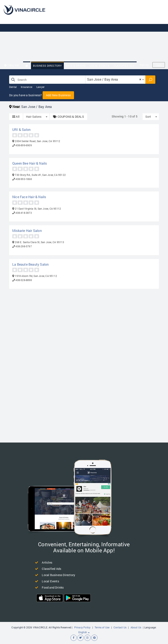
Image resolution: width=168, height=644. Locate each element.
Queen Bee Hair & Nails (30, 163)
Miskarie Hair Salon (27, 231)
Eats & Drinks (76, 66)
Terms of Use (102, 627)
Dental (13, 87)
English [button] (84, 632)
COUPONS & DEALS (68, 117)
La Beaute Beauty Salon (30, 264)
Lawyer (40, 87)
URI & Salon (21, 129)
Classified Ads (124, 66)
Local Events (100, 66)
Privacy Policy (82, 627)
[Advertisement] (110, 31)
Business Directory (47, 66)
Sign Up (144, 65)
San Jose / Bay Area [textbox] (114, 79)
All (16, 117)
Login (159, 65)
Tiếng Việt (12, 65)
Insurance (27, 87)
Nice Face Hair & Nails (29, 197)
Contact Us (120, 627)
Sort (148, 117)
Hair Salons (34, 117)
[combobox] (115, 80)
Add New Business (58, 95)
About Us (136, 627)
